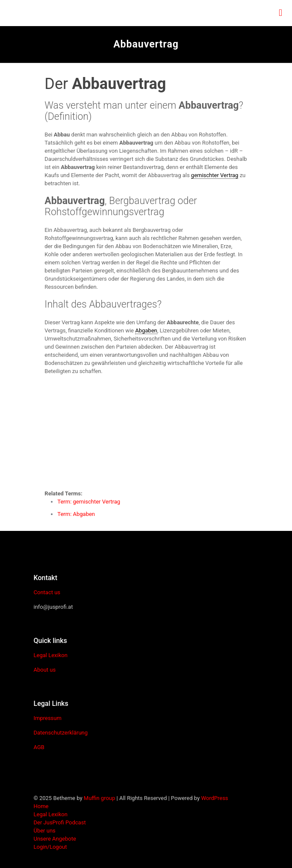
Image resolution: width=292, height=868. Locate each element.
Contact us (47, 592)
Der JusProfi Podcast (60, 822)
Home (41, 806)
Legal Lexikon (51, 655)
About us (45, 670)
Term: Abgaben (76, 514)
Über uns (45, 831)
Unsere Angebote (55, 839)
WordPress (214, 798)
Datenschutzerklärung (61, 733)
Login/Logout (50, 847)
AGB (39, 747)
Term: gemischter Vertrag (89, 502)
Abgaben (146, 330)
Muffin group (99, 798)
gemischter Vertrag (215, 175)
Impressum (48, 718)
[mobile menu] (280, 13)
